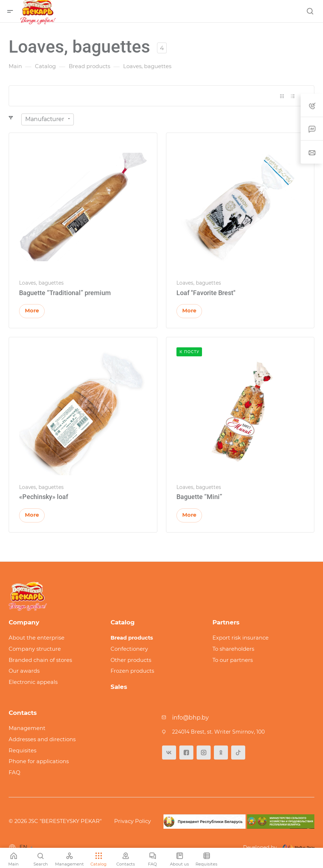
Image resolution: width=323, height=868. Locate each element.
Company (24, 622)
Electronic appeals (33, 682)
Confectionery (129, 649)
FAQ (14, 773)
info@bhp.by (190, 718)
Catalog (123, 622)
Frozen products (132, 671)
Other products (131, 660)
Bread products (132, 638)
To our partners (233, 660)
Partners (226, 622)
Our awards (24, 671)
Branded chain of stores (40, 660)
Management (27, 728)
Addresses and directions (42, 739)
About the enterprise (37, 638)
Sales (119, 687)
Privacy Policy (133, 821)
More (32, 311)
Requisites (23, 751)
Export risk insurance (241, 638)
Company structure (35, 649)
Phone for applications (39, 761)
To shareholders (233, 649)
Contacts (23, 713)
